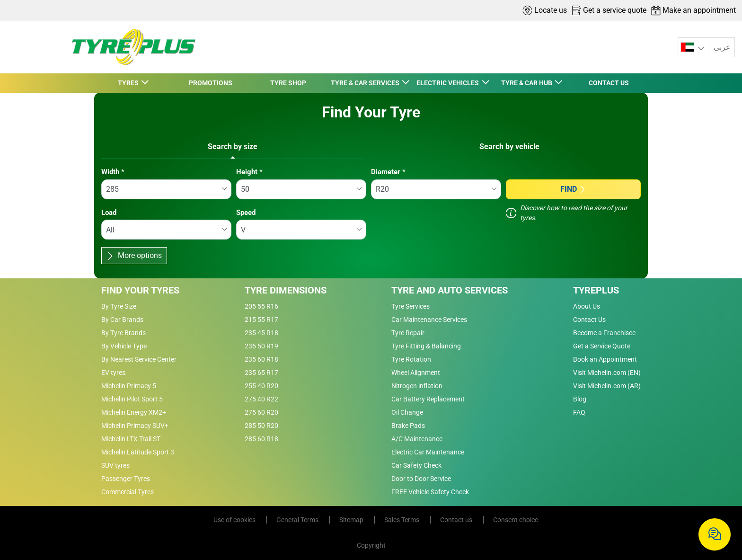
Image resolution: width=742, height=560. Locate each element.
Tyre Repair (408, 333)
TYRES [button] (129, 83)
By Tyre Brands (124, 333)
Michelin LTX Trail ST (131, 439)
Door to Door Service (421, 479)
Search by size (233, 147)
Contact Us (589, 320)
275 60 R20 (261, 412)
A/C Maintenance (417, 439)
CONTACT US (609, 83)
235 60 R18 (261, 359)
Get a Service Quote (602, 346)
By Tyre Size (119, 306)
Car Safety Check (416, 465)
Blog (580, 399)
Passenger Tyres (126, 479)
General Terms (298, 520)
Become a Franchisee (604, 333)
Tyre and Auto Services (450, 290)
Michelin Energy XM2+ (134, 412)
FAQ (579, 412)
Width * (113, 172)
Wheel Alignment (416, 373)
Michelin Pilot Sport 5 (132, 399)
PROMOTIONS (211, 83)
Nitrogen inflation (417, 386)
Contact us (457, 520)
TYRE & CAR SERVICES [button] (366, 83)
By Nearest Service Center (139, 359)
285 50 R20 (261, 426)
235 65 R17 (261, 373)
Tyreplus (596, 290)
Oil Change (407, 412)
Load (109, 213)
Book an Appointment (605, 359)
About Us (587, 306)
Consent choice (516, 520)
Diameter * (388, 172)
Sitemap (352, 520)
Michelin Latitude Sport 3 (138, 452)
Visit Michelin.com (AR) (607, 386)
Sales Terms (402, 520)
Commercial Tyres (128, 492)
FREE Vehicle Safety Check (430, 492)
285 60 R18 (261, 439)
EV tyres (113, 373)
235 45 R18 (261, 333)
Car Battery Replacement (428, 399)
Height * (249, 172)
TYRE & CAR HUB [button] (527, 83)
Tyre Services (411, 306)
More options (134, 255)
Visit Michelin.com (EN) (607, 373)
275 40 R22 (261, 399)
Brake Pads (408, 426)
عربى (721, 47)
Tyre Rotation (411, 359)
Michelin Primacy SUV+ (135, 426)
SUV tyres (115, 465)
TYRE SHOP (288, 83)
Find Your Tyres (140, 290)
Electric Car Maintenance (428, 452)
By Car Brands (122, 320)
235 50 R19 (261, 346)
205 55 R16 (261, 306)
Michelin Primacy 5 (129, 386)
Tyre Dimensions (286, 290)
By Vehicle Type (124, 346)
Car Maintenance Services (429, 320)
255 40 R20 (261, 386)
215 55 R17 (261, 320)
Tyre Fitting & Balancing (426, 346)
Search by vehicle (509, 147)
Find (573, 189)
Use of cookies (235, 520)
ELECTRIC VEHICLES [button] (448, 83)
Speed (246, 213)
